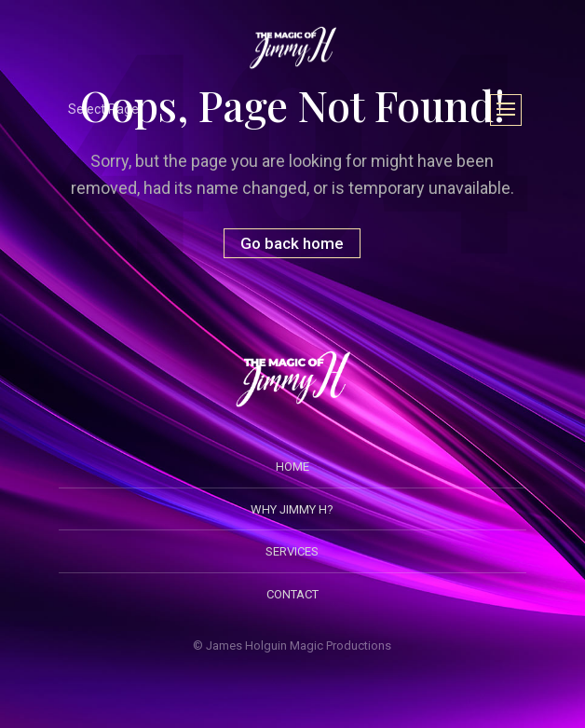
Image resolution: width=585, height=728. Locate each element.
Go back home (292, 243)
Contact (292, 594)
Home (292, 467)
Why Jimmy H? (292, 509)
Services (292, 551)
